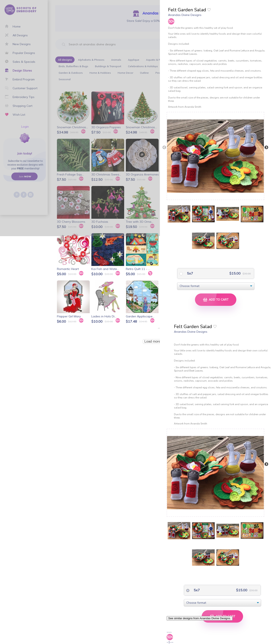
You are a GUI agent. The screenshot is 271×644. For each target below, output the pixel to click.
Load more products (159, 341)
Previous (164, 148)
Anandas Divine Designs (185, 15)
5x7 (190, 273)
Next (266, 148)
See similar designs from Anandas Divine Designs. (200, 618)
